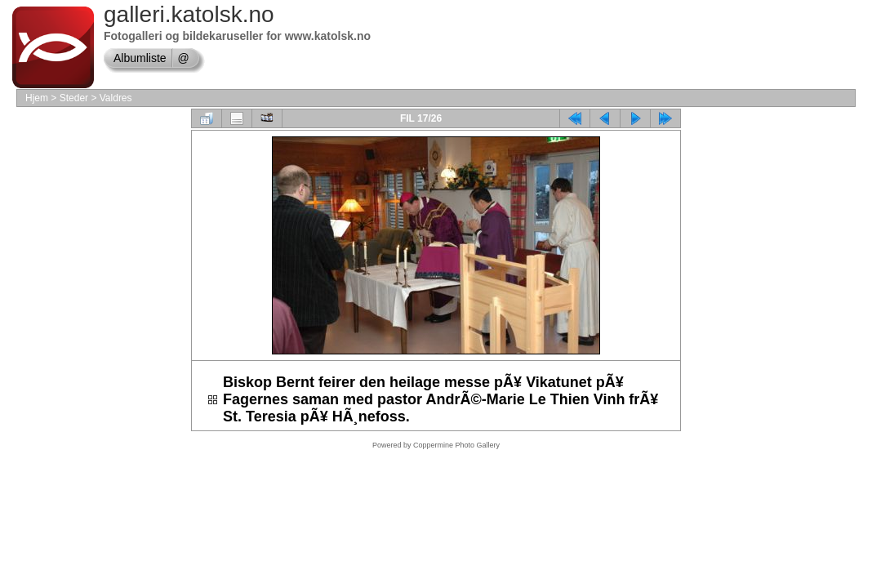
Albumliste (140, 58)
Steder (74, 98)
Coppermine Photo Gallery (456, 445)
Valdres (116, 98)
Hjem (37, 98)
